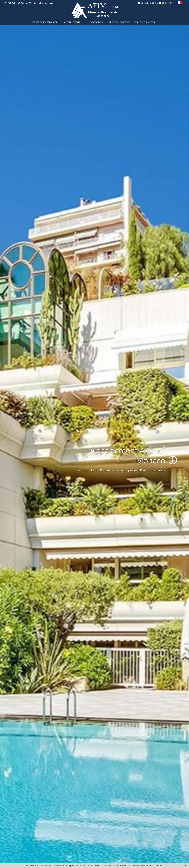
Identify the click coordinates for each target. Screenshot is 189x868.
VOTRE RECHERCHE (148, 3)
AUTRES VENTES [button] (73, 22)
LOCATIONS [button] (95, 22)
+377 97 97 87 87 (27, 3)
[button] (180, 3)
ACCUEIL (10, 3)
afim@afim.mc (46, 3)
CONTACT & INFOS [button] (145, 22)
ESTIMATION (166, 3)
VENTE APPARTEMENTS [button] (45, 22)
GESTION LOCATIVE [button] (119, 22)
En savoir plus (156, 866)
